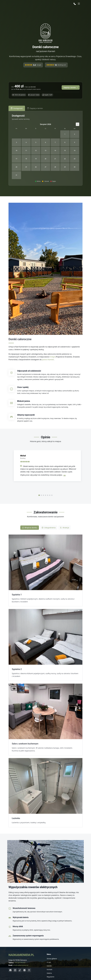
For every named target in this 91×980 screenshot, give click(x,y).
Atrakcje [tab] (65, 528)
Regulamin (51, 977)
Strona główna (52, 959)
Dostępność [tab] (17, 108)
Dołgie (53, 357)
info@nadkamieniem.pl (21, 965)
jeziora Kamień (48, 360)
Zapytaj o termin (71, 87)
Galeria (49, 973)
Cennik (49, 966)
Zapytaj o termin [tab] (35, 108)
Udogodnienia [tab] (49, 528)
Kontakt (49, 970)
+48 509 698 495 (20, 963)
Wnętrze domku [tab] (30, 528)
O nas (49, 962)
